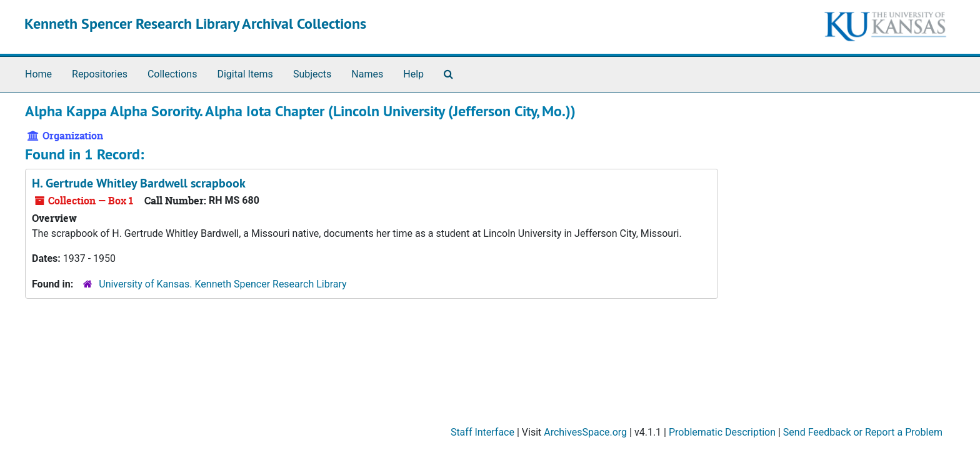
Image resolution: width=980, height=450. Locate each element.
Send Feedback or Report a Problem (863, 432)
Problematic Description (722, 432)
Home (38, 74)
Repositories (100, 74)
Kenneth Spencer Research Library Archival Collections (195, 23)
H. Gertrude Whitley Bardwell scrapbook (139, 183)
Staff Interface (482, 432)
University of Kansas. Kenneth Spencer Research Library (222, 284)
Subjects (312, 74)
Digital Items (245, 74)
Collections (172, 74)
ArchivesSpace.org (585, 432)
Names (367, 74)
